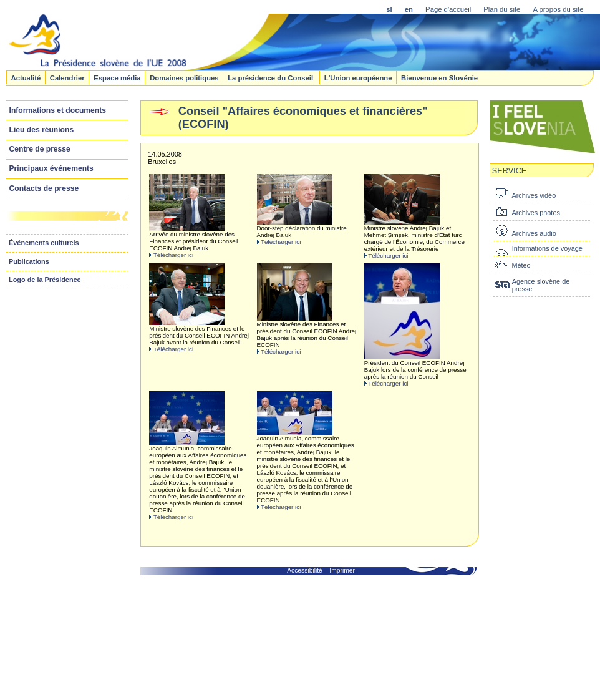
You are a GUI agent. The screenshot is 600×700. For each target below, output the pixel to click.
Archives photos (535, 213)
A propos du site (558, 9)
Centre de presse (40, 149)
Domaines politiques (184, 77)
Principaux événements (51, 168)
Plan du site (502, 9)
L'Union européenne (358, 77)
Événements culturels (44, 243)
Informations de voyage (547, 248)
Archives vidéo (534, 195)
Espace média (117, 77)
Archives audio (534, 233)
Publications (29, 261)
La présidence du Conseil (271, 77)
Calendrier (67, 77)
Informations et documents (58, 110)
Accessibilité (305, 571)
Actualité (26, 77)
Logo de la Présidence (45, 280)
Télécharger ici (173, 255)
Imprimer (342, 571)
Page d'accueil (448, 9)
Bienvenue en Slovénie (439, 77)
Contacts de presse (44, 188)
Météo (521, 265)
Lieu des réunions (42, 130)
